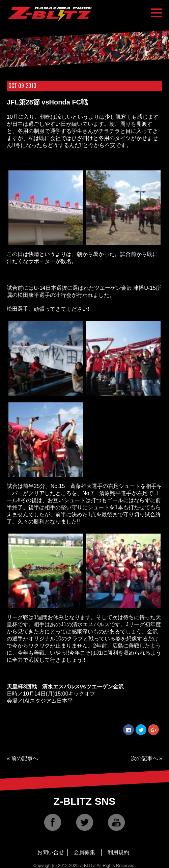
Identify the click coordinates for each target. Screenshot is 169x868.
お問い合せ (51, 852)
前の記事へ (25, 758)
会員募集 (84, 852)
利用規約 (118, 852)
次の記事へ (144, 758)
